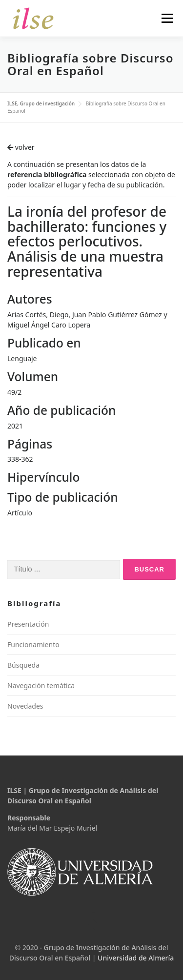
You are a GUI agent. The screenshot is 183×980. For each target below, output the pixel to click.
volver (21, 147)
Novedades (25, 706)
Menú (167, 18)
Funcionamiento (33, 644)
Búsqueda (23, 665)
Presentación (28, 624)
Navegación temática (41, 685)
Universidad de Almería (136, 958)
